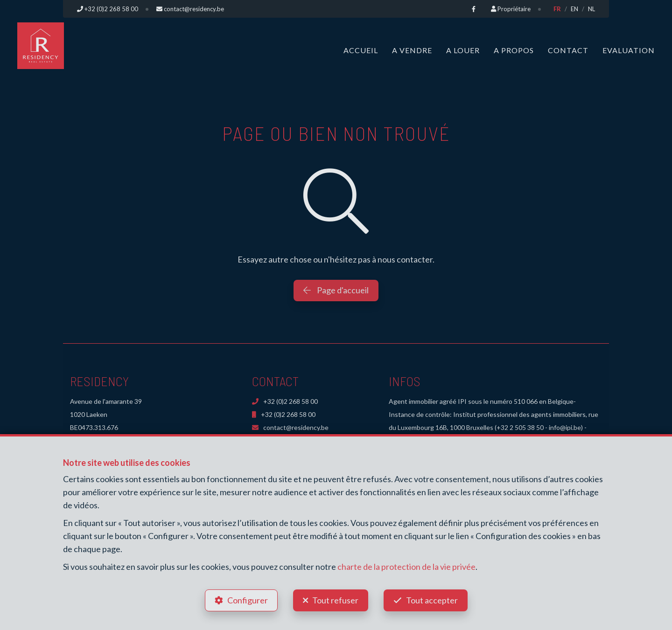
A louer (463, 50)
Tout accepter (432, 600)
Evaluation (629, 50)
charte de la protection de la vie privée (406, 567)
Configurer (248, 600)
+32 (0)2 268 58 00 (285, 401)
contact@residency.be (290, 427)
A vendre (412, 50)
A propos (514, 50)
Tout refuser (335, 600)
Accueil (361, 50)
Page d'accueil (336, 290)
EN (574, 9)
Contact (568, 50)
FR (557, 9)
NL (591, 9)
